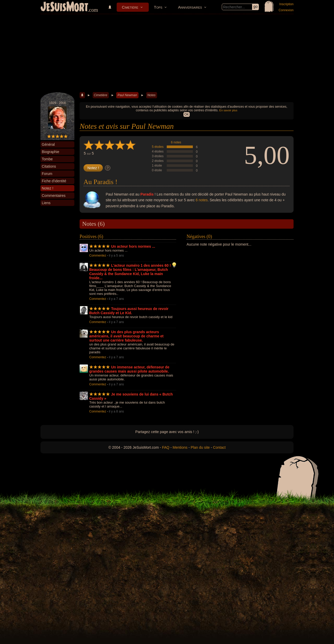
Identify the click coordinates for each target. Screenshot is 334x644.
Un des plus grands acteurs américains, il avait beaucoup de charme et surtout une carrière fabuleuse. (126, 336)
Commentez (98, 256)
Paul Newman (127, 95)
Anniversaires (190, 7)
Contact (219, 447)
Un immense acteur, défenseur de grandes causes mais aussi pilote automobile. (129, 369)
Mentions (180, 447)
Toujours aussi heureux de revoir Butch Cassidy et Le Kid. (129, 311)
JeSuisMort (64, 7)
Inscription (286, 4)
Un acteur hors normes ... (133, 246)
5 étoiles (158, 147)
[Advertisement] (167, 53)
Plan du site (200, 447)
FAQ (166, 447)
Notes (151, 95)
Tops (158, 7)
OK (186, 114)
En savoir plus (228, 110)
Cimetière (130, 7)
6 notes (176, 142)
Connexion (286, 10)
